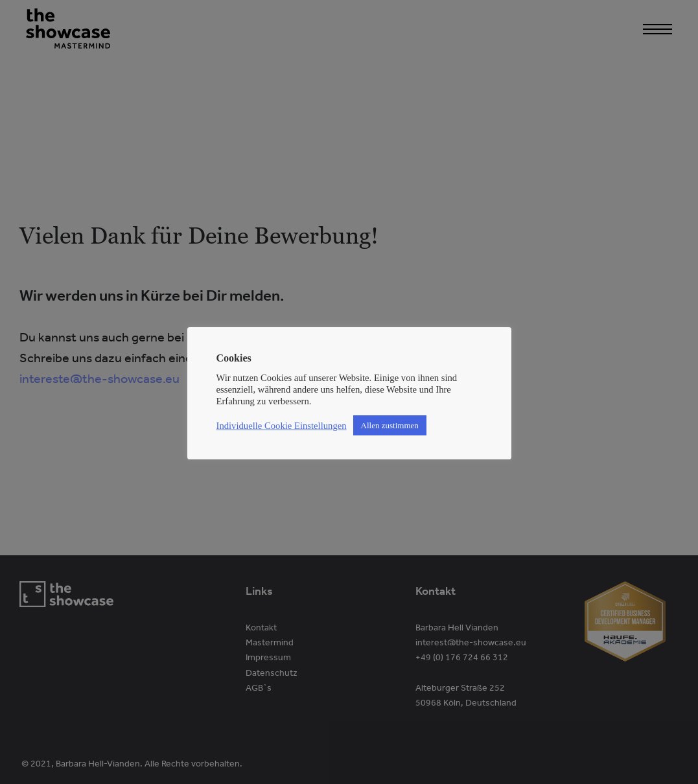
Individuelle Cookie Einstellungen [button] (282, 426)
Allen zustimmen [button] (390, 425)
